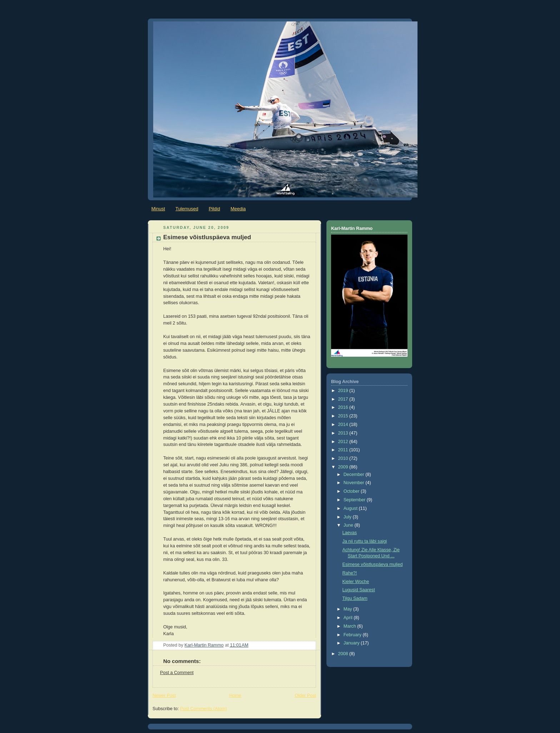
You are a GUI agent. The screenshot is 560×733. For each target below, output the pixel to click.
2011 (344, 450)
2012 (344, 442)
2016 (344, 407)
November (355, 483)
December (355, 475)
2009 (344, 467)
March (351, 626)
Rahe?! (350, 573)
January (352, 643)
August (351, 508)
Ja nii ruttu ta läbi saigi (365, 541)
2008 (344, 654)
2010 (344, 458)
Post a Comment (177, 673)
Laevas (350, 533)
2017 (344, 399)
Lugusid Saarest (359, 590)
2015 (344, 416)
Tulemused (187, 209)
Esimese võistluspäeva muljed (373, 564)
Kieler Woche (356, 582)
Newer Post (164, 696)
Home (235, 696)
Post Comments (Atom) (203, 709)
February (353, 635)
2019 (344, 391)
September (355, 500)
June (349, 525)
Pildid (214, 209)
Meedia (238, 209)
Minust (158, 209)
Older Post (305, 696)
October (352, 491)
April (349, 618)
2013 (344, 433)
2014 (344, 425)
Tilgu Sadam (355, 598)
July (348, 517)
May (348, 609)
